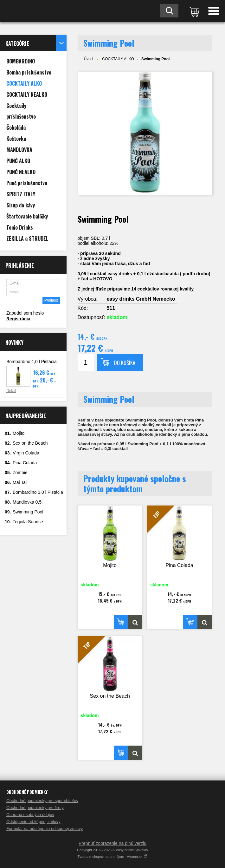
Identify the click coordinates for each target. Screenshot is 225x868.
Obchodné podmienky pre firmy (35, 808)
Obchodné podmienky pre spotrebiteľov (42, 801)
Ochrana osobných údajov (30, 815)
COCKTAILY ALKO (118, 59)
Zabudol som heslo (25, 313)
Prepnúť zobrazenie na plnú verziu (113, 843)
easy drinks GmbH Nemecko (141, 299)
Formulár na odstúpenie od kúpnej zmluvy (45, 829)
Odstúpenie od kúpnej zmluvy (33, 822)
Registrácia (18, 319)
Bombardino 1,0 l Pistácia (32, 362)
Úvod (88, 59)
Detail (11, 391)
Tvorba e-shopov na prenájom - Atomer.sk (113, 857)
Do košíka (125, 363)
